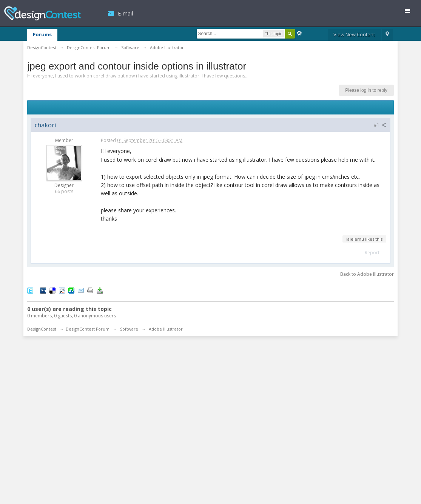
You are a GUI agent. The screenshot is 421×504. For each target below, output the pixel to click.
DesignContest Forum (88, 329)
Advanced (299, 33)
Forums (42, 34)
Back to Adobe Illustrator (367, 274)
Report (372, 253)
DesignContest (42, 13)
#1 (380, 125)
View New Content (354, 34)
